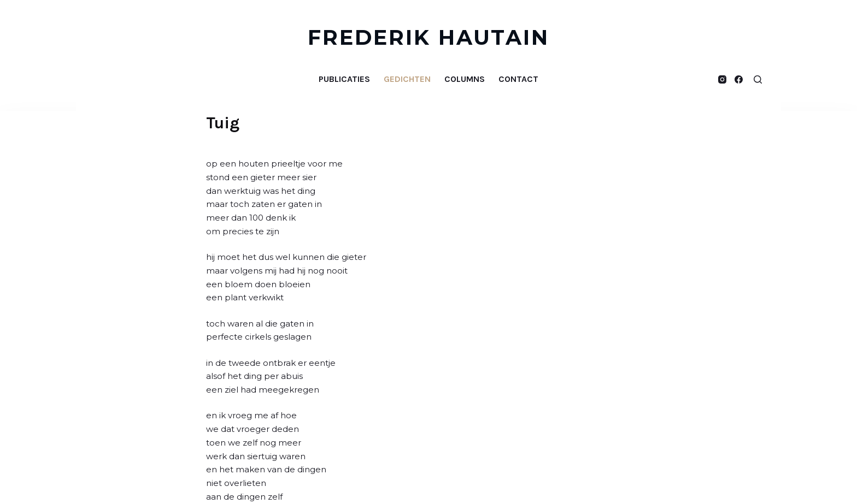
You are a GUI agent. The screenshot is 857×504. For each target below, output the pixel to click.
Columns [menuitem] (465, 79)
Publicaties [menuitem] (344, 79)
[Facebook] (739, 79)
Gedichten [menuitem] (407, 79)
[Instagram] (722, 79)
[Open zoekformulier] (758, 79)
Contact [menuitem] (518, 79)
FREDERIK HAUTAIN (429, 37)
